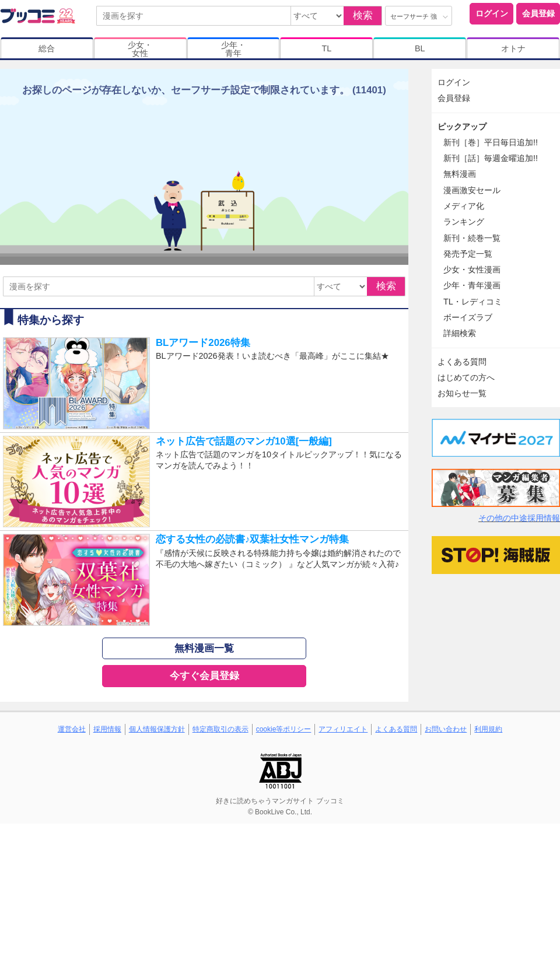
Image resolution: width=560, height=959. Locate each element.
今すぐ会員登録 (204, 676)
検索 (363, 15)
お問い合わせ (446, 729)
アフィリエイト (343, 729)
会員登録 (538, 13)
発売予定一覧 (468, 254)
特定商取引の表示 (220, 729)
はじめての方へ (466, 377)
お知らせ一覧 (462, 393)
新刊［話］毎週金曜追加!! (491, 158)
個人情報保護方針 (157, 729)
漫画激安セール (472, 190)
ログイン (492, 13)
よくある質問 (462, 362)
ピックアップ (462, 127)
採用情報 (107, 729)
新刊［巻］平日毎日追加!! (491, 142)
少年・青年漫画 (472, 285)
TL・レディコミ (473, 302)
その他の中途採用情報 (519, 518)
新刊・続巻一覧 (472, 238)
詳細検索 (460, 333)
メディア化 (464, 206)
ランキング (464, 222)
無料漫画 (460, 174)
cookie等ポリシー (284, 729)
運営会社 (72, 729)
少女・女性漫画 (472, 269)
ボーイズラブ (468, 317)
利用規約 (488, 729)
